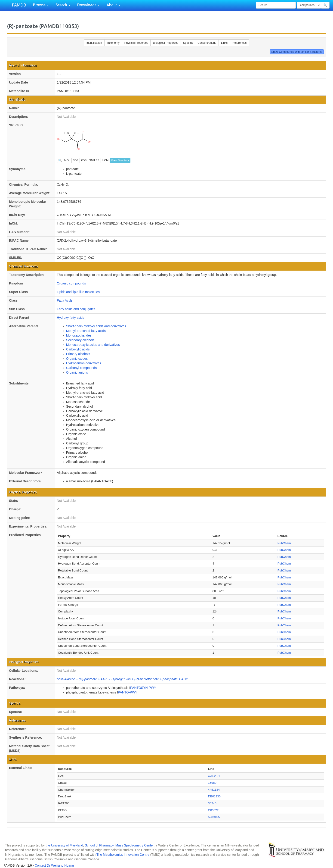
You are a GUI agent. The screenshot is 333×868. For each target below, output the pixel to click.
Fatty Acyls (65, 300)
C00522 (213, 810)
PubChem (284, 543)
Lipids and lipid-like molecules (78, 292)
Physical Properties (136, 43)
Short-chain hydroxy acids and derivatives (96, 326)
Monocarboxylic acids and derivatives (93, 345)
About (113, 5)
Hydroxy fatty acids (71, 318)
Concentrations (207, 43)
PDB (84, 160)
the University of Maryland (64, 845)
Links (224, 43)
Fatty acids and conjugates (76, 309)
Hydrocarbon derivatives (84, 363)
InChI (105, 160)
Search (63, 5)
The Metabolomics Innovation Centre (123, 855)
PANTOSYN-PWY (143, 688)
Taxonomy (113, 43)
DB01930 (214, 796)
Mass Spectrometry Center (135, 845)
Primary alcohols (78, 354)
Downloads (88, 5)
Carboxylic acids (78, 349)
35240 (212, 803)
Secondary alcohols (80, 340)
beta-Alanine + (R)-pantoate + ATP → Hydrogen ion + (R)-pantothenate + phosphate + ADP (122, 679)
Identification (94, 43)
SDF (76, 160)
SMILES (94, 160)
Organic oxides (77, 359)
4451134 (214, 790)
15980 (212, 783)
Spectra (188, 43)
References (239, 43)
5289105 (214, 817)
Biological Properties (165, 43)
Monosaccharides (79, 335)
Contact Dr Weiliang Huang (54, 865)
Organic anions (77, 372)
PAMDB (19, 5)
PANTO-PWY (128, 692)
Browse (41, 5)
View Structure (120, 160)
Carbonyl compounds (81, 368)
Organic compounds (71, 283)
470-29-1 (214, 776)
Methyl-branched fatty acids (86, 331)
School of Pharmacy (99, 845)
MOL (67, 160)
